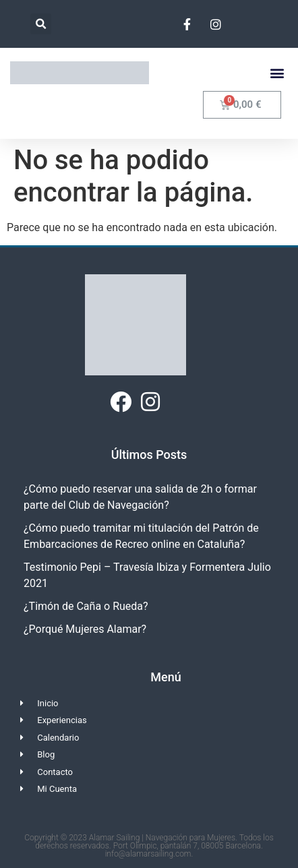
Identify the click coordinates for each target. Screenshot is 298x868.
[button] (41, 24)
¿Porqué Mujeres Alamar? (85, 629)
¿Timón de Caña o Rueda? (86, 606)
